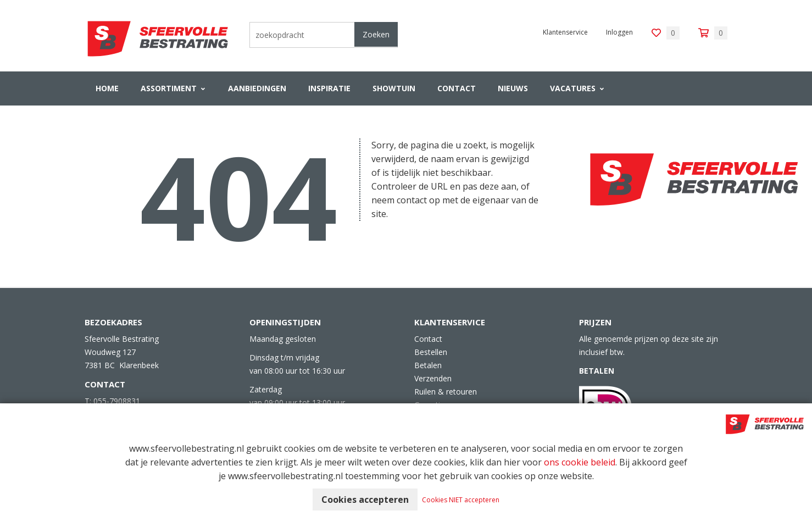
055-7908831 (117, 401)
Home (107, 88)
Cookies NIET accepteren (461, 500)
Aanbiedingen (257, 88)
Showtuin (394, 88)
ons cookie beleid (580, 462)
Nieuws (513, 88)
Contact (457, 88)
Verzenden (433, 378)
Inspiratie (329, 88)
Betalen (428, 365)
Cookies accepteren (365, 500)
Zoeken (376, 34)
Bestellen (431, 352)
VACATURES (573, 88)
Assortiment (169, 88)
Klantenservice (565, 32)
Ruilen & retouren (446, 392)
